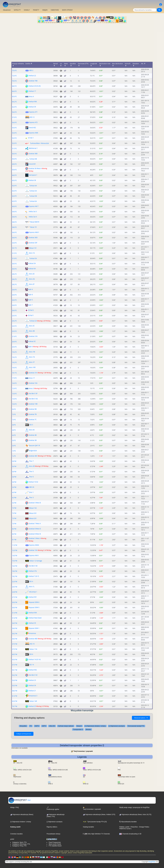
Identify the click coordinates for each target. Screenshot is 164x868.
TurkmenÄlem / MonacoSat (39, 143)
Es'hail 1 (31, 316)
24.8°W (15, 592)
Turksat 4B (33, 159)
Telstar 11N (33, 649)
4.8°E (14, 425)
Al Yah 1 (31, 138)
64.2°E (14, 102)
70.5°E (14, 81)
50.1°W (15, 670)
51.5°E (14, 149)
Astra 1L (32, 587)
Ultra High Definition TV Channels (96, 834)
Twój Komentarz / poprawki (83, 751)
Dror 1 (31, 492)
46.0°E (14, 175)
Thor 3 (31, 498)
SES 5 (31, 425)
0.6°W (14, 466)
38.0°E (14, 222)
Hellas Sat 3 (33, 212)
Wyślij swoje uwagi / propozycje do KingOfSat (134, 807)
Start (20, 800)
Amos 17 (32, 378)
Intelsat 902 (33, 670)
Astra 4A (32, 430)
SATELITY (17, 10)
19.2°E (14, 352)
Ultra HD (52, 726)
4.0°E (14, 435)
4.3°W (14, 498)
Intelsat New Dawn (35, 618)
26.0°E (14, 290)
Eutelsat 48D (33, 639)
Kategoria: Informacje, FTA (21, 844)
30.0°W (15, 602)
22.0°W (15, 582)
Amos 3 (31, 388)
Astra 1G (32, 253)
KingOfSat (152, 862)
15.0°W (15, 561)
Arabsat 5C (32, 342)
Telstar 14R (33, 701)
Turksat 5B (33, 196)
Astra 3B (32, 331)
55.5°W (15, 686)
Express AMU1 (34, 232)
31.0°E (14, 258)
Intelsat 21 (32, 691)
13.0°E (14, 394)
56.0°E (14, 112)
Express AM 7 (34, 206)
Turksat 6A (33, 201)
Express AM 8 (34, 555)
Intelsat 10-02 (33, 482)
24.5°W (15, 587)
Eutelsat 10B (33, 404)
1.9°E (14, 451)
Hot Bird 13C (33, 675)
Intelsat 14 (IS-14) (35, 659)
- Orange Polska (143, 827)
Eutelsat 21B (33, 336)
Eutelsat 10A (33, 550)
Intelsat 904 (33, 613)
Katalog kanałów (88, 827)
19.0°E (14, 368)
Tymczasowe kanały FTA (136, 726)
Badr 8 (30, 295)
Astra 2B (32, 466)
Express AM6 (34, 133)
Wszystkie (23, 726)
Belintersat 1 (33, 148)
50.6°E (14, 170)
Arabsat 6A (32, 269)
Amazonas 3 (33, 696)
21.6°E (14, 336)
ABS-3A (32, 487)
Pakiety (122, 827)
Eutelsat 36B (33, 154)
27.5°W (15, 597)
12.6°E (14, 388)
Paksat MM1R (34, 222)
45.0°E (14, 180)
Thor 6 (31, 477)
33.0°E (14, 243)
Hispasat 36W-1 (34, 628)
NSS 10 (32, 644)
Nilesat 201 (33, 518)
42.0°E (14, 186)
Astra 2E (32, 274)
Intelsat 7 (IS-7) (34, 576)
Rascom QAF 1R (34, 446)
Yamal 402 (32, 128)
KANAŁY (27, 10)
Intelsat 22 (32, 76)
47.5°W (15, 665)
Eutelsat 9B (33, 409)
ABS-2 (31, 70)
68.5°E (14, 86)
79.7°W (15, 706)
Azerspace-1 (33, 175)
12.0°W (15, 550)
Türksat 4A (33, 186)
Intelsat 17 (32, 91)
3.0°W (14, 487)
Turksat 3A (33, 191)
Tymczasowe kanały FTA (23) (95, 822)
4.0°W (14, 492)
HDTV (37, 726)
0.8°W (14, 461)
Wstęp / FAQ (14, 807)
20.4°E (14, 347)
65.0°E (14, 97)
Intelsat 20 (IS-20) (35, 86)
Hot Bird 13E (33, 566)
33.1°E (14, 248)
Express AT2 (33, 122)
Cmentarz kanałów (16, 834)
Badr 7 (30, 305)
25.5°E (14, 316)
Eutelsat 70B (33, 81)
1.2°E (14, 456)
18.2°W (15, 576)
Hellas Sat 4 (33, 217)
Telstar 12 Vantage (35, 561)
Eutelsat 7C (33, 420)
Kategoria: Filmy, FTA (19, 846)
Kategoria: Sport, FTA (20, 842)
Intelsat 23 (32, 680)
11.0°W (15, 545)
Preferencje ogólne (53, 808)
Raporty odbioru (52, 827)
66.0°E (14, 91)
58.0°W (15, 691)
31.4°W (15, 613)
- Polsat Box (134, 827)
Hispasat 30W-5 (34, 607)
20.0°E (14, 342)
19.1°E (14, 373)
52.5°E (14, 138)
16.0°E (14, 383)
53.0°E (14, 133)
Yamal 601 (32, 164)
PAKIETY (36, 10)
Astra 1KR (32, 368)
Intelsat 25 (32, 706)
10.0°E (14, 404)
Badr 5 (30, 300)
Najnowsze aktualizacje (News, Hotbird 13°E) (99, 815)
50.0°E (14, 159)
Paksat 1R (33, 227)
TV (31, 726)
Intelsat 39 (32, 107)
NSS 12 (32, 117)
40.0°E (14, 206)
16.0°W (15, 566)
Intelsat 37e (33, 571)
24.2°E (14, 321)
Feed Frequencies (55, 842)
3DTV (44, 726)
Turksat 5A (33, 258)
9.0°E (14, 409)
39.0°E (14, 212)
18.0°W (15, 571)
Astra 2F (32, 284)
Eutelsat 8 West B (35, 534)
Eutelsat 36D (33, 238)
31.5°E (14, 253)
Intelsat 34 (32, 685)
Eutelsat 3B (33, 440)
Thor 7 (31, 461)
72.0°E (14, 76)
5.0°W (14, 503)
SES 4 (31, 581)
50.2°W (15, 675)
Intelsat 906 (33, 102)
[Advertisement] (82, 42)
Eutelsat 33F (33, 243)
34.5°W (15, 623)
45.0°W (15, 660)
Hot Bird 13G (33, 399)
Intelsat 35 (32, 623)
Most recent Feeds (55, 844)
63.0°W (15, 701)
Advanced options (141, 718)
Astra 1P (32, 362)
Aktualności (7, 10)
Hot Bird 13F (33, 394)
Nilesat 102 (33, 508)
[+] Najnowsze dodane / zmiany (95, 726)
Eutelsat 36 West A (35, 168)
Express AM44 (34, 545)
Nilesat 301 (33, 513)
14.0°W (15, 556)
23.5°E (14, 326)
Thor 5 (31, 472)
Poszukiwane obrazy (53, 834)
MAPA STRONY (67, 10)
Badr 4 (30, 290)
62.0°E (14, 107)
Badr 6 (30, 347)
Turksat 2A (33, 321)
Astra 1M (32, 352)
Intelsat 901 (33, 597)
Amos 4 (31, 97)
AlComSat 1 (33, 592)
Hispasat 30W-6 (34, 602)
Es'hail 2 (31, 310)
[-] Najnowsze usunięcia (117, 726)
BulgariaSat (33, 451)
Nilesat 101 (33, 248)
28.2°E (14, 274)
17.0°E (14, 378)
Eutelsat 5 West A (35, 538)
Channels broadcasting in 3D (130, 834)
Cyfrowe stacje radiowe (66, 726)
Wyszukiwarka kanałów (128, 822)
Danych (79, 726)
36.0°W (15, 628)
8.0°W (14, 529)
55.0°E (14, 128)
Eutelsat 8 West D (35, 529)
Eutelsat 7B (33, 414)
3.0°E (14, 440)
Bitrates (88, 729)
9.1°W (14, 540)
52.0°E (14, 143)
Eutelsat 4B (33, 435)
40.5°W (15, 654)
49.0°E (14, 164)
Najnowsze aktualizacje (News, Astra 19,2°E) (135, 815)
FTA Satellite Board (55, 846)
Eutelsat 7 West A (35, 524)
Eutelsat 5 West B (35, 503)
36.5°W (15, 639)
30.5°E (14, 264)
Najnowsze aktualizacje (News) (22, 815)
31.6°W (15, 618)
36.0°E (14, 232)
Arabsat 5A (32, 264)
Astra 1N (32, 357)
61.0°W (15, 696)
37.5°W (15, 644)
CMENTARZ (55, 10)
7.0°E (14, 414)
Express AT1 (33, 112)
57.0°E (14, 117)
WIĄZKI (45, 10)
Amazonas (32, 633)
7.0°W (14, 508)
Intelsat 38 (32, 180)
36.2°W (15, 634)
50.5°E (14, 154)
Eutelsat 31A (33, 373)
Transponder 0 (78, 729)
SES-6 (31, 654)
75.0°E (14, 71)
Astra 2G (32, 279)
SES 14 (32, 665)
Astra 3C (32, 326)
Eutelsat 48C (33, 456)
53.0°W (15, 680)
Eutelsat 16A (33, 383)
